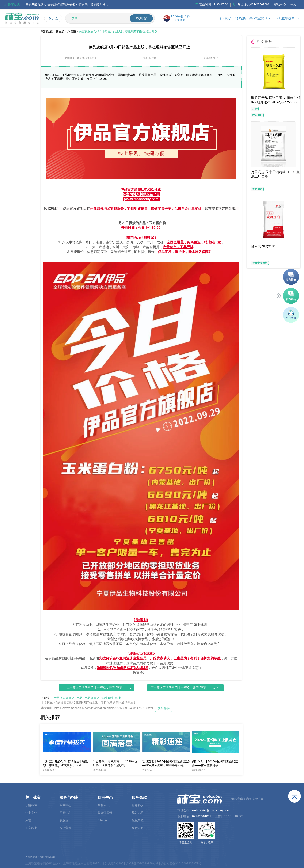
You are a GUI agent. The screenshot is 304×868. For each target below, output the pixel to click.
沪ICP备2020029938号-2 (142, 863)
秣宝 (118, 698)
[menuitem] (296, 5)
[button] (288, 18)
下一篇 (183, 687)
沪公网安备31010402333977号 (181, 863)
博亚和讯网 (47, 857)
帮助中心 (280, 4)
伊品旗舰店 (92, 698)
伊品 (79, 698)
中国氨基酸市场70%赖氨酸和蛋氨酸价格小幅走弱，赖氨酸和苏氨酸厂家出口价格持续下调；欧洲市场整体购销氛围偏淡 (67, 5)
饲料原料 (107, 698)
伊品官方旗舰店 (64, 698)
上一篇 (99, 687)
